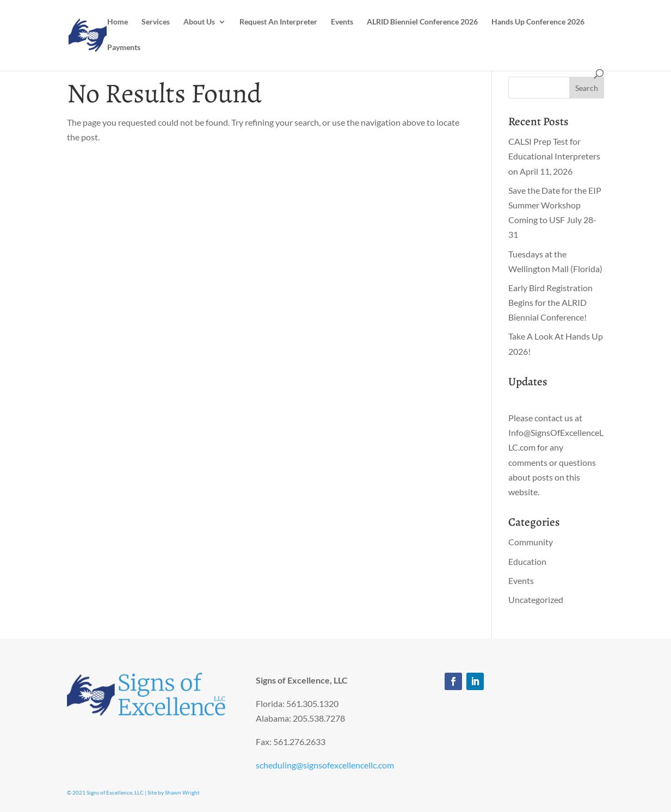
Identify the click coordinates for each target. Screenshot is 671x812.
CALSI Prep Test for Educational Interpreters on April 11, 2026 (554, 156)
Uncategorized (536, 599)
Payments (124, 48)
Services (156, 22)
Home (118, 22)
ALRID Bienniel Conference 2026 (422, 22)
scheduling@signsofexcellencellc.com (325, 765)
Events (342, 22)
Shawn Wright (182, 792)
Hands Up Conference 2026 (538, 22)
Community (531, 542)
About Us (199, 22)
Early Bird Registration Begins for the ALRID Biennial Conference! (550, 302)
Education (527, 561)
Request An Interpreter (278, 22)
